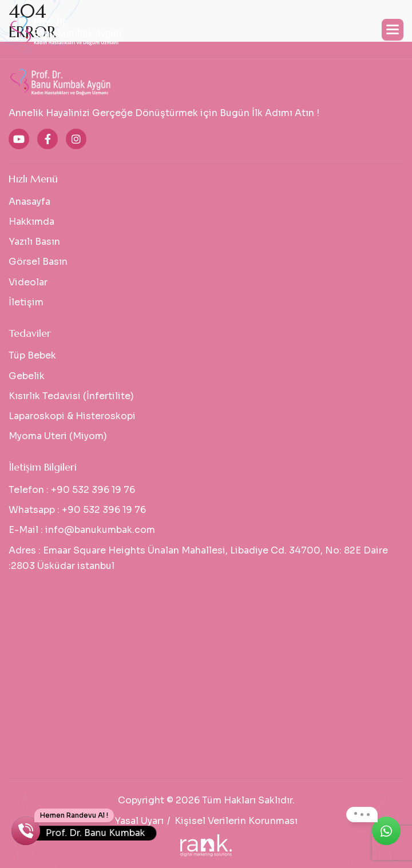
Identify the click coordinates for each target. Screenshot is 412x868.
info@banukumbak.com (100, 530)
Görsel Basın (38, 262)
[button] (393, 30)
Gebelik (27, 376)
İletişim (26, 302)
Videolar (28, 282)
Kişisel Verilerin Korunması (236, 821)
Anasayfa (29, 202)
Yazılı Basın (34, 242)
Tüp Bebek (32, 355)
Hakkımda (31, 222)
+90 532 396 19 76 (93, 490)
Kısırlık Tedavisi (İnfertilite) (71, 396)
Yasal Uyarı (139, 821)
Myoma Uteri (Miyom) (58, 436)
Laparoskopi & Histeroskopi (72, 416)
